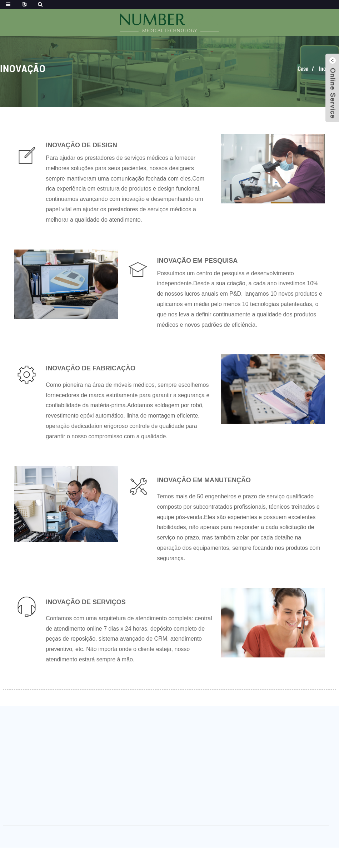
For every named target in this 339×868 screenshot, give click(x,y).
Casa (303, 69)
